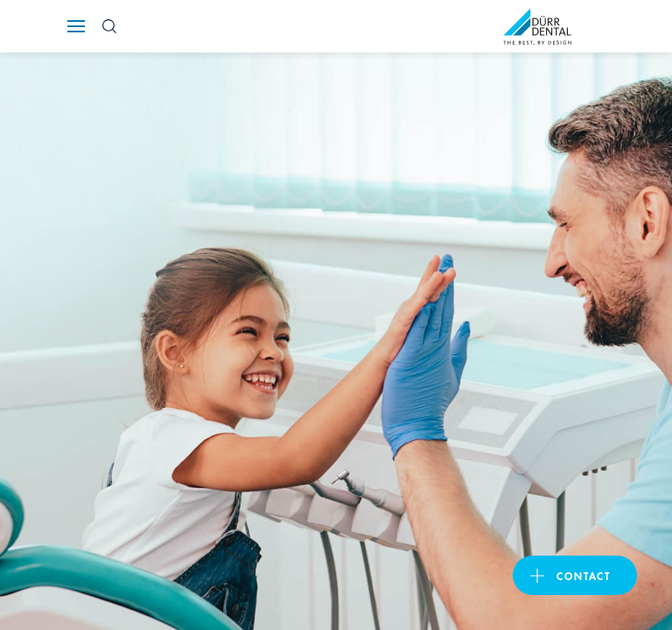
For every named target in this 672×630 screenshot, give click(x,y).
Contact (584, 575)
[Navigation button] (76, 26)
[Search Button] (109, 26)
